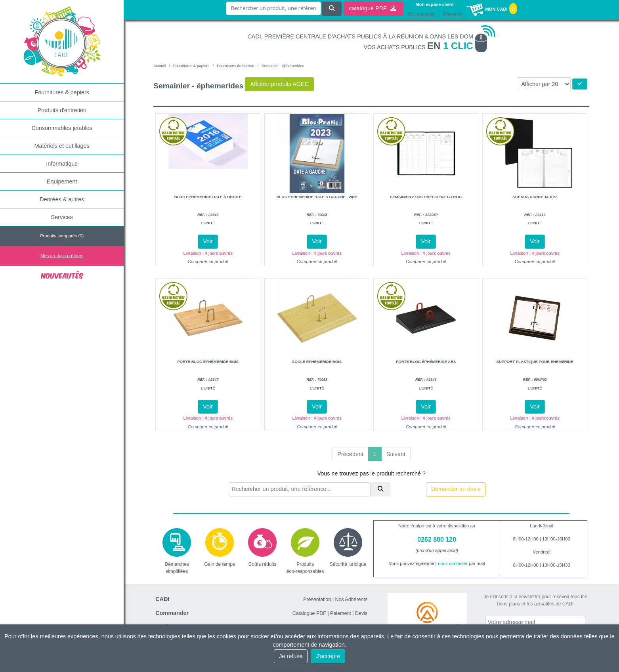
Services (62, 217)
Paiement (341, 613)
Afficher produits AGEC (279, 84)
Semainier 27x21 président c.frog (426, 197)
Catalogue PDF (309, 613)
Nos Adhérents (351, 599)
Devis (361, 613)
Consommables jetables (62, 128)
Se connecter (421, 14)
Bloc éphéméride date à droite (208, 197)
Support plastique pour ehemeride (535, 362)
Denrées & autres (62, 199)
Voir (208, 241)
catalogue (373, 8)
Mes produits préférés (62, 256)
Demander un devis (456, 489)
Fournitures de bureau (235, 66)
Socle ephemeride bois (317, 362)
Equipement (62, 181)
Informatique (62, 164)
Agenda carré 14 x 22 (535, 197)
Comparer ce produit (208, 262)
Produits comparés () (62, 236)
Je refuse (291, 656)
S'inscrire (452, 14)
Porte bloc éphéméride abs (426, 362)
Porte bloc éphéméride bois (208, 362)
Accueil (160, 66)
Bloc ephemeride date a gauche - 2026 (317, 197)
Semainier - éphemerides (283, 66)
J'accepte (328, 656)
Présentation (317, 599)
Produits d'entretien (62, 110)
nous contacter (453, 563)
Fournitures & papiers (62, 92)
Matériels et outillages (62, 146)
